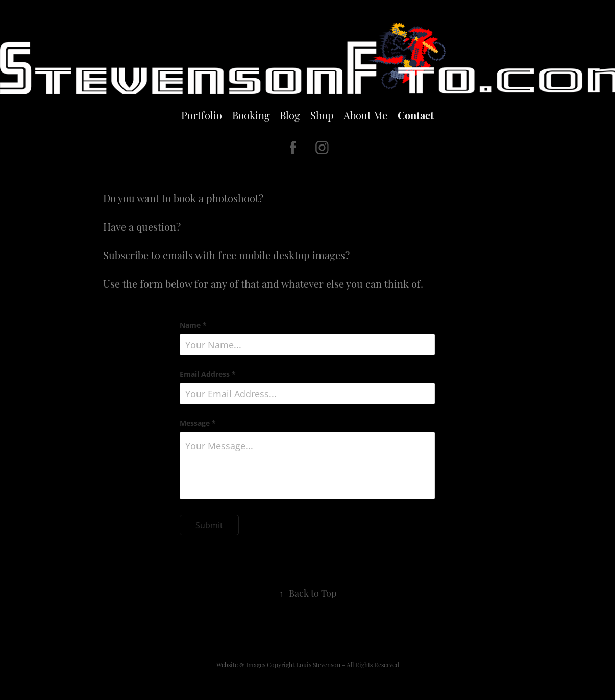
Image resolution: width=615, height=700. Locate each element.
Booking (251, 115)
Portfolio (202, 115)
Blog (290, 115)
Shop (322, 115)
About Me (365, 115)
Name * (193, 325)
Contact (416, 115)
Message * (198, 423)
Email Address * (208, 374)
